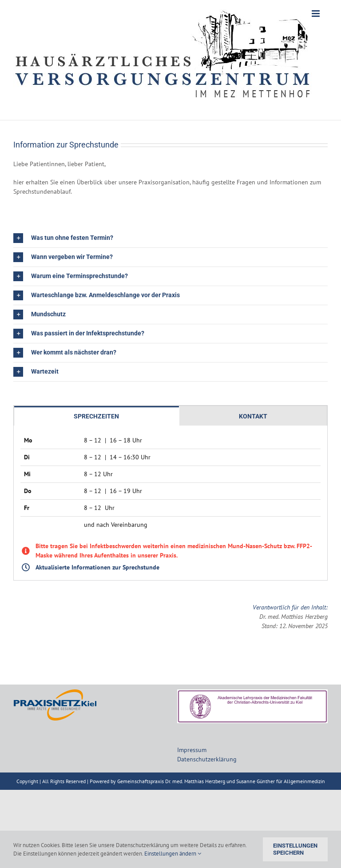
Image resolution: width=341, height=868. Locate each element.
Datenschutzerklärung (207, 759)
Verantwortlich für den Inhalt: (290, 607)
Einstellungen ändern (173, 854)
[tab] (97, 416)
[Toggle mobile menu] (316, 14)
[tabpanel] (170, 503)
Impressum (192, 750)
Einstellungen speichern (295, 849)
